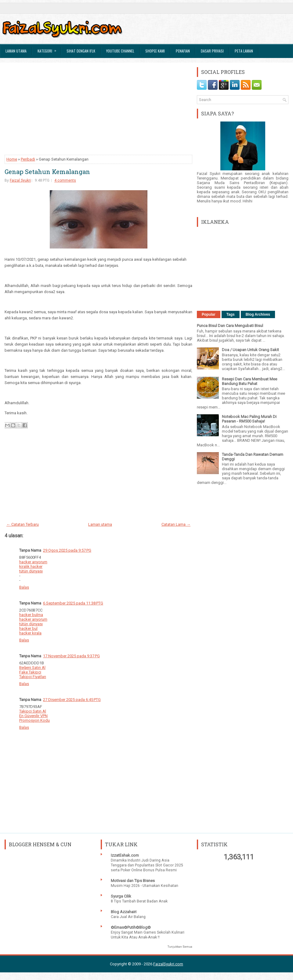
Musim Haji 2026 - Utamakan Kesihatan (145, 886)
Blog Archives (258, 314)
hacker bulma (31, 615)
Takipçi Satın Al (33, 711)
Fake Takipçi (30, 672)
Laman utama (100, 524)
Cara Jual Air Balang (128, 917)
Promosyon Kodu (34, 720)
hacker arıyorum (33, 562)
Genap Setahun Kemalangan (47, 172)
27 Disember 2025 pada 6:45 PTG (72, 700)
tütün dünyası (31, 571)
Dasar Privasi (212, 51)
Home (12, 159)
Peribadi (28, 159)
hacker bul (28, 628)
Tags (231, 314)
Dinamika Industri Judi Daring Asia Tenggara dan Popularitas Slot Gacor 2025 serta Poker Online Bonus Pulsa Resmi (147, 865)
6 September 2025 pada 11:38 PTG (73, 603)
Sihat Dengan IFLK (81, 51)
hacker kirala (30, 633)
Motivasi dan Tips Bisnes (133, 881)
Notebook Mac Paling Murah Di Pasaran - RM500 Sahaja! (249, 419)
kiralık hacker (31, 566)
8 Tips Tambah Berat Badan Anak (139, 901)
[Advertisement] (98, 110)
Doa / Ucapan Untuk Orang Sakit (250, 350)
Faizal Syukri (20, 180)
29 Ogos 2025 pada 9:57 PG (67, 550)
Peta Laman (244, 51)
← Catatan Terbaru (23, 524)
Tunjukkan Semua (180, 947)
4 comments (65, 180)
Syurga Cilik (121, 896)
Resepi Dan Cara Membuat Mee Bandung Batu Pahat (250, 381)
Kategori (49, 49)
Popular (209, 314)
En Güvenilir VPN (33, 716)
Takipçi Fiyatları (33, 677)
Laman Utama (16, 51)
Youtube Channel (120, 51)
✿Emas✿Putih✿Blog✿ (131, 927)
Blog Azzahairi (124, 912)
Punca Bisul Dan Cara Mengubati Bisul (230, 326)
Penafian (183, 51)
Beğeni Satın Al (32, 668)
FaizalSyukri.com (168, 964)
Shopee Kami (155, 51)
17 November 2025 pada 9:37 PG (71, 656)
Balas (24, 587)
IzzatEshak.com (125, 855)
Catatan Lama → (176, 524)
